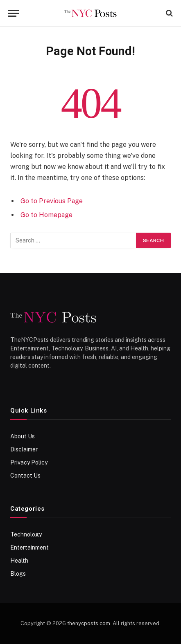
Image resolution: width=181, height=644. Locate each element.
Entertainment (29, 548)
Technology (26, 534)
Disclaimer (24, 449)
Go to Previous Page (52, 201)
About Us (23, 436)
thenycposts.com (89, 623)
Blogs (18, 574)
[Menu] (14, 13)
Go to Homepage (46, 215)
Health (19, 561)
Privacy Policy (29, 462)
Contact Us (25, 476)
